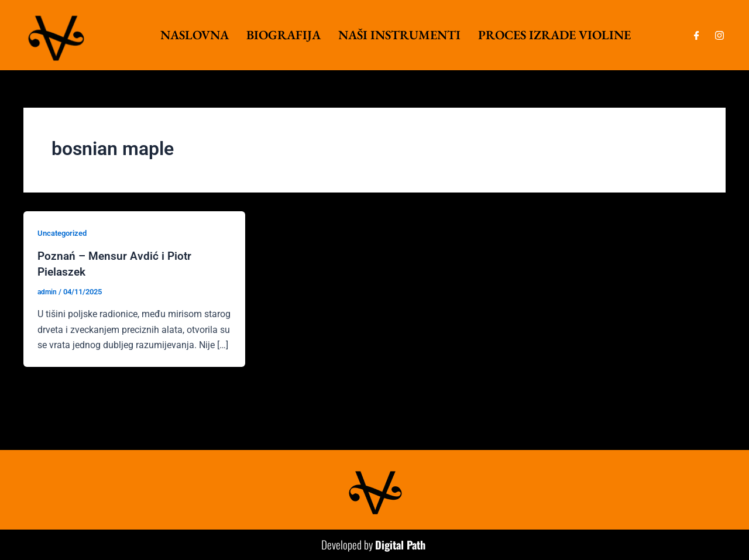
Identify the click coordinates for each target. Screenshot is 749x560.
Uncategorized (65, 233)
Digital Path (401, 544)
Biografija (279, 35)
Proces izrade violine (561, 35)
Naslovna (187, 35)
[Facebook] (697, 35)
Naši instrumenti (399, 35)
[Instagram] (719, 35)
